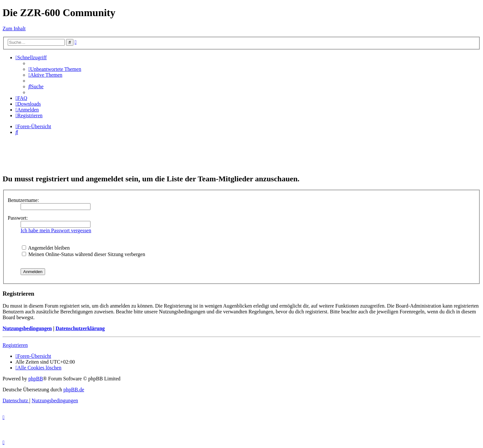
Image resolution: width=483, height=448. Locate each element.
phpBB (36, 379)
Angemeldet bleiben (46, 248)
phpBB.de (74, 390)
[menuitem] (55, 69)
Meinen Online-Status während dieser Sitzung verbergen (84, 254)
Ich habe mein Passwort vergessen (56, 230)
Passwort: (18, 218)
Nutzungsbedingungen (27, 328)
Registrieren (15, 345)
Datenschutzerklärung (80, 328)
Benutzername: (23, 200)
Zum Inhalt (14, 29)
